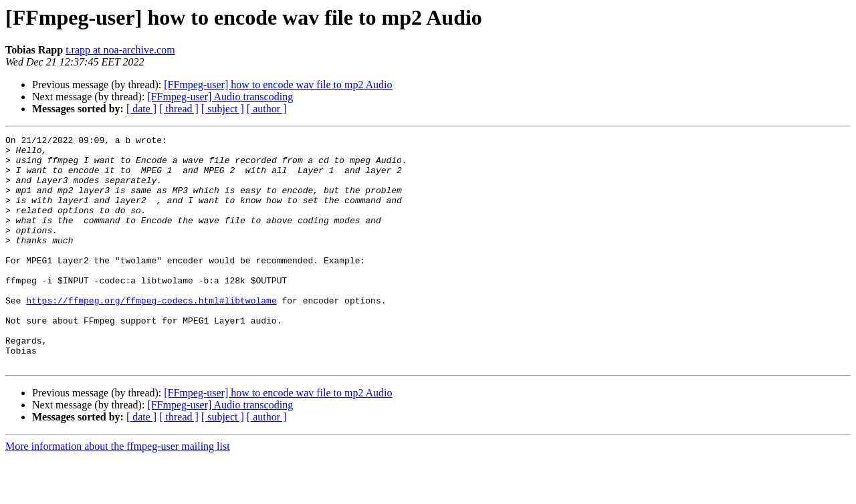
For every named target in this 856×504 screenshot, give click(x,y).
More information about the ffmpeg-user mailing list (118, 492)
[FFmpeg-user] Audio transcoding (220, 97)
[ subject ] (223, 109)
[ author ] (267, 109)
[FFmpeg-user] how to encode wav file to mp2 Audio (278, 85)
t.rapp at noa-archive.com (120, 50)
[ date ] (141, 109)
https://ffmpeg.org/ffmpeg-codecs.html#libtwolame (151, 334)
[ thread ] (179, 109)
